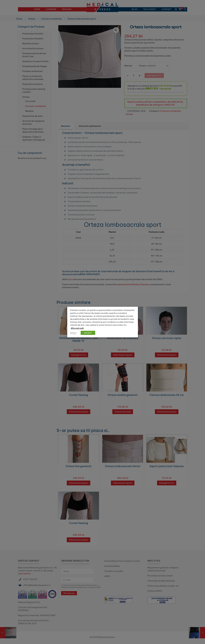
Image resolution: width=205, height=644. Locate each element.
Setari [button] (73, 333)
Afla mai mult (77, 328)
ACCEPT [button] (88, 333)
